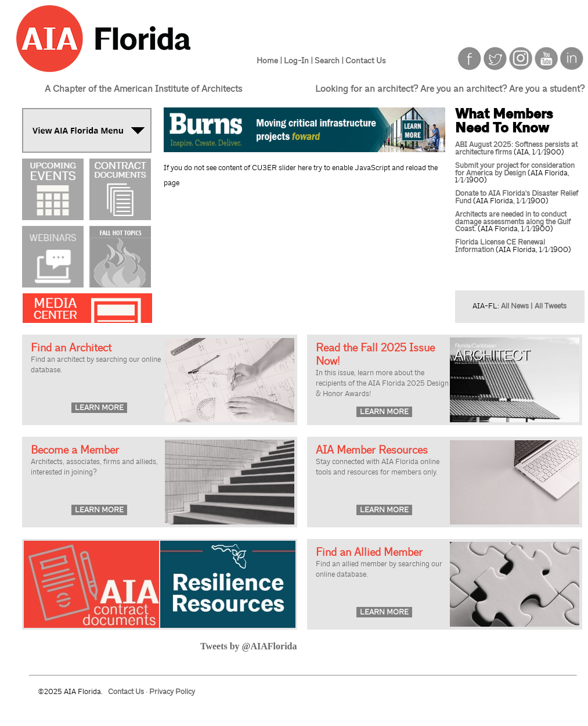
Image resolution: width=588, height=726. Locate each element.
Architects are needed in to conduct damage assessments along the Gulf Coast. (513, 222)
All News (515, 306)
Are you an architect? (463, 89)
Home (267, 60)
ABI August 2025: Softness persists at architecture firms (516, 148)
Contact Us (365, 60)
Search (327, 60)
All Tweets (551, 306)
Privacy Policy (172, 692)
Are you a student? (547, 89)
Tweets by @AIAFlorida (249, 646)
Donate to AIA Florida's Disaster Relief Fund (517, 197)
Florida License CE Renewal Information (500, 246)
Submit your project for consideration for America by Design (515, 169)
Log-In (296, 60)
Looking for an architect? (367, 89)
